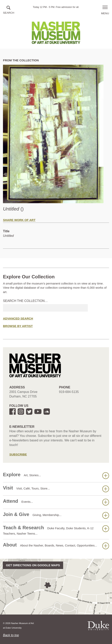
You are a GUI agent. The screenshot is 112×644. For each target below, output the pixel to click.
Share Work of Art (19, 220)
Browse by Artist (18, 326)
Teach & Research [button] (56, 530)
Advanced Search (18, 318)
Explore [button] (56, 475)
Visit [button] (56, 489)
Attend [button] (56, 502)
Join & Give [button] (56, 515)
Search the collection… (25, 301)
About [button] (56, 546)
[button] (9, 10)
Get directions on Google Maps (33, 565)
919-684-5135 (69, 392)
